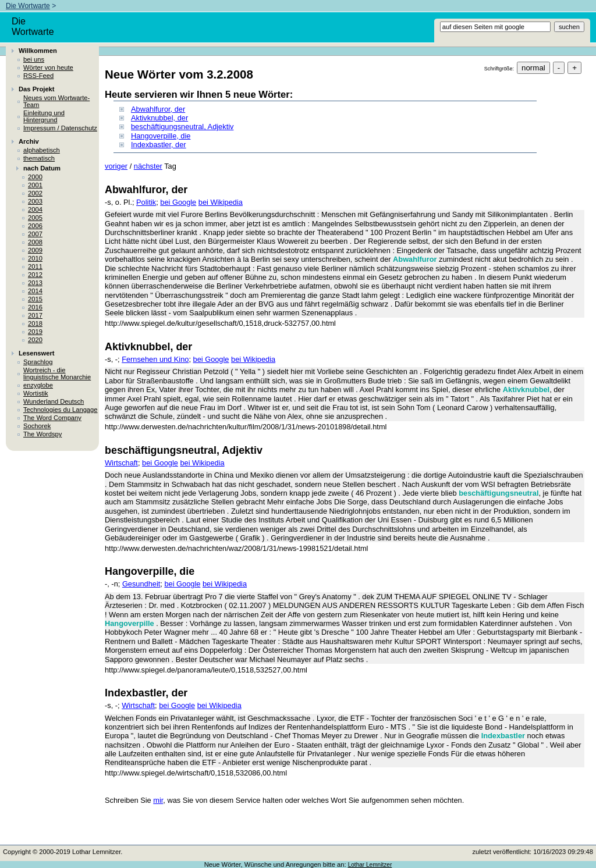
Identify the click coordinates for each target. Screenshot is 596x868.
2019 (35, 332)
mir (158, 800)
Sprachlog (38, 362)
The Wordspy (42, 434)
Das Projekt (37, 89)
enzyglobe (38, 385)
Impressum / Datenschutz (60, 128)
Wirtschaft (121, 463)
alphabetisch (42, 150)
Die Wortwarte (28, 6)
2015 (35, 299)
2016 (35, 307)
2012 (35, 275)
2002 (35, 193)
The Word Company (52, 418)
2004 (35, 209)
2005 (35, 218)
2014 (35, 291)
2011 (35, 266)
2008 (35, 242)
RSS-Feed (38, 76)
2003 (35, 201)
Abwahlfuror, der (158, 109)
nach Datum (42, 168)
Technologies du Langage (61, 410)
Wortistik (36, 393)
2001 (35, 185)
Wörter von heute (48, 67)
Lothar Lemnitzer (370, 865)
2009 (35, 250)
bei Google (178, 202)
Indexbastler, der (159, 145)
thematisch (39, 158)
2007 (35, 234)
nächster (148, 166)
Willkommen (38, 51)
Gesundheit (141, 584)
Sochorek (37, 426)
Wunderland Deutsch (54, 401)
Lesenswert (37, 353)
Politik (146, 202)
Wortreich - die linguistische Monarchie (57, 373)
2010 (35, 258)
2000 (35, 177)
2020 (35, 340)
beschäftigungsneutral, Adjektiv (182, 127)
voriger (116, 166)
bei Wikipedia (221, 202)
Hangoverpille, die (161, 136)
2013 (35, 283)
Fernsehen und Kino (155, 359)
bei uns (34, 59)
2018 (35, 323)
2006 (35, 226)
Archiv (29, 141)
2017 (35, 315)
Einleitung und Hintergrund (44, 116)
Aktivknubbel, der (159, 118)
